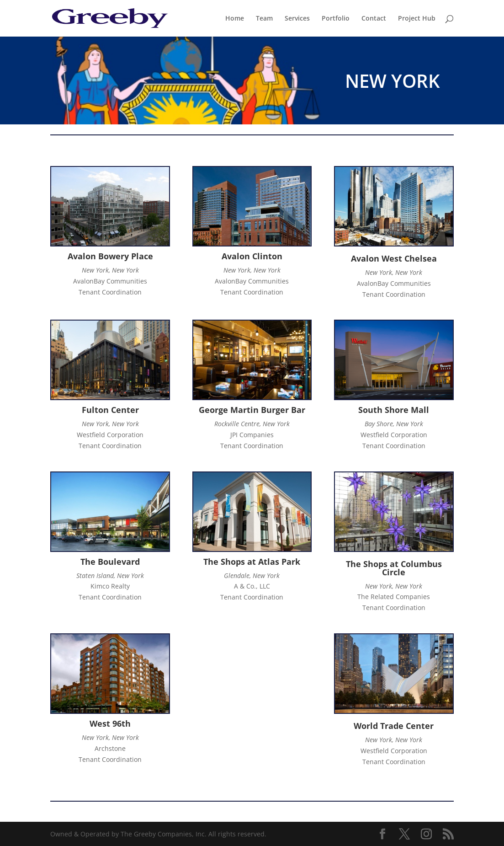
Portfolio (336, 19)
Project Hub (417, 19)
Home (235, 19)
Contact (374, 19)
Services (297, 19)
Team (264, 19)
